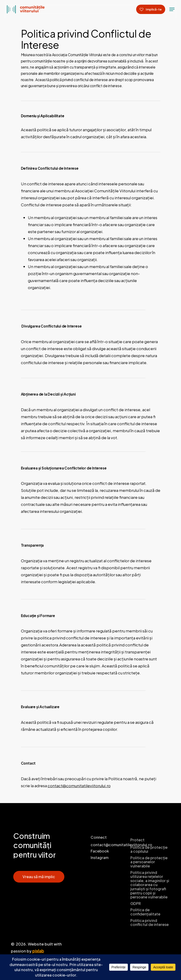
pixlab (38, 951)
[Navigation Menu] (172, 9)
